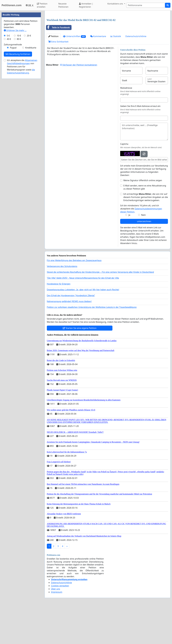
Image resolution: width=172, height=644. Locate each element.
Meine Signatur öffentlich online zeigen (143, 180)
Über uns (56, 589)
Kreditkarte (31, 48)
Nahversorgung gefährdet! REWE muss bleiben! (69, 301)
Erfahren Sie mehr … (15, 30)
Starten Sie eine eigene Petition (80, 328)
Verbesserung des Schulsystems (62, 266)
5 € (8, 36)
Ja (129, 215)
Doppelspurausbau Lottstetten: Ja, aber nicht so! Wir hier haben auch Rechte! (83, 290)
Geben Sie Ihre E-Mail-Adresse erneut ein (140, 106)
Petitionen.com (12, 5)
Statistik (116, 36)
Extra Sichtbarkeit (58, 42)
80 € (19, 39)
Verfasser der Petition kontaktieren (79, 65)
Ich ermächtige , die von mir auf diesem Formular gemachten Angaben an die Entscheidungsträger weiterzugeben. (146, 197)
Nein (143, 215)
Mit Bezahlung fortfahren (18, 54)
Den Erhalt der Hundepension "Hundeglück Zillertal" (71, 296)
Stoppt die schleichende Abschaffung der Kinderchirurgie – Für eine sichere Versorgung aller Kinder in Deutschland (100, 272)
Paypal (13, 48)
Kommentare (98, 36)
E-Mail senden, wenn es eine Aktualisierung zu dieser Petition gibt (145, 187)
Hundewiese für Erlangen (59, 284)
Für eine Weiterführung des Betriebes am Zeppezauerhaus (74, 260)
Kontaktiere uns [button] (116, 4)
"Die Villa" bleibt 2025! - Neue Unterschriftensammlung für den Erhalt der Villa (83, 278)
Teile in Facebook (58, 28)
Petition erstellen (42, 5)
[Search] (146, 5)
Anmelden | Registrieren (86, 5)
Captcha (124, 144)
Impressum (57, 592)
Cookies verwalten (60, 586)
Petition (53, 36)
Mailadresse (126, 88)
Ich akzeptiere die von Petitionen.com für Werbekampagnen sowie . (22, 67)
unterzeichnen (144, 221)
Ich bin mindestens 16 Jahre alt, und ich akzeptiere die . (141, 209)
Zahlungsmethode (13, 45)
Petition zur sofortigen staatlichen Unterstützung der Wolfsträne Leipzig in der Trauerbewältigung (92, 307)
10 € (19, 36)
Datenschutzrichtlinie (136, 36)
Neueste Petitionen (63, 5)
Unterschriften (74, 36)
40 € (9, 39)
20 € (29, 36)
